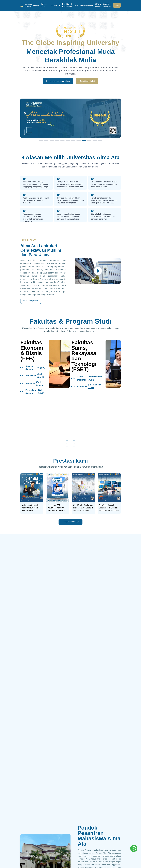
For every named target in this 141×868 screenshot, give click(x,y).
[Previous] (67, 443)
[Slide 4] (57, 140)
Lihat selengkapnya (31, 301)
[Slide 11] (95, 140)
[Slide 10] (89, 140)
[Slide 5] (62, 140)
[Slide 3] (52, 140)
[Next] (74, 443)
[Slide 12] (100, 140)
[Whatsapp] (134, 848)
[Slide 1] (41, 140)
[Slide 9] (84, 140)
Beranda (36, 5)
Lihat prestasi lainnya (70, 522)
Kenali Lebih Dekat (87, 81)
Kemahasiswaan (87, 5)
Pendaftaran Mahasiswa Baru (58, 81)
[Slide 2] (46, 140)
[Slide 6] (68, 140)
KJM (77, 5)
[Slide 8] (79, 140)
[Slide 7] (73, 140)
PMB (117, 5)
